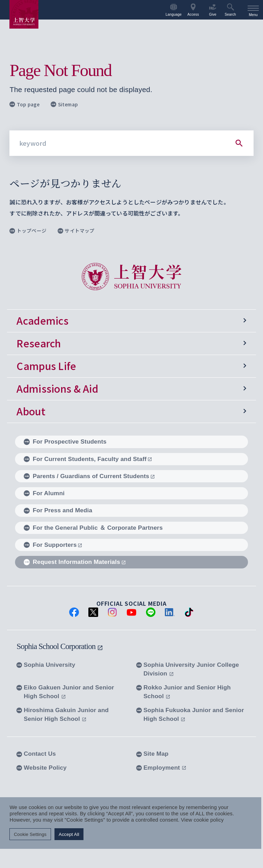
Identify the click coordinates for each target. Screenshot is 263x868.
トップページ (28, 231)
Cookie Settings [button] (30, 834)
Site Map (152, 754)
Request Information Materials (75, 562)
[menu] (253, 10)
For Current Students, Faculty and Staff (88, 459)
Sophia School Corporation (60, 646)
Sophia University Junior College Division (188, 669)
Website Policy (41, 768)
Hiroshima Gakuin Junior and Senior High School (63, 715)
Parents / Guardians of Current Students (89, 476)
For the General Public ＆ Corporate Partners (93, 528)
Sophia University (46, 665)
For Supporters (53, 545)
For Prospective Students (65, 441)
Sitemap (64, 104)
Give (213, 10)
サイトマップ (76, 231)
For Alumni (44, 493)
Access (193, 10)
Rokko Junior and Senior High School (184, 692)
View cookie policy (202, 820)
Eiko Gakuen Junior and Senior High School (65, 692)
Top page (24, 104)
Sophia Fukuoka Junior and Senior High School (190, 715)
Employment (161, 768)
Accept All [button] (69, 834)
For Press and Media (58, 511)
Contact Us (36, 754)
